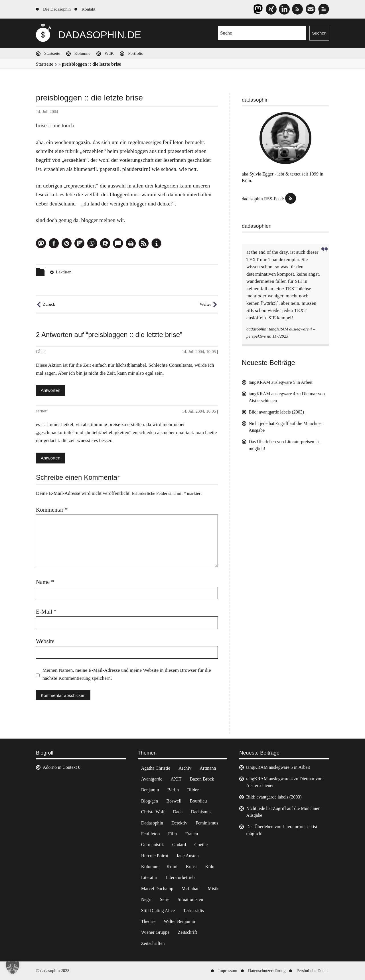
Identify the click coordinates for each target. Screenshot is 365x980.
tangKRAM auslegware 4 (290, 329)
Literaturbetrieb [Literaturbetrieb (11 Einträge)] (180, 877)
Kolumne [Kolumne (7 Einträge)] (150, 867)
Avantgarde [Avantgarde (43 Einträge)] (152, 779)
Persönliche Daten (312, 971)
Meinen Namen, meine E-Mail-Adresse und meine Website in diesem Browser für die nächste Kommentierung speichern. (127, 674)
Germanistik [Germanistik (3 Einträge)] (153, 845)
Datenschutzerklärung (267, 971)
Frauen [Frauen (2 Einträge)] (191, 834)
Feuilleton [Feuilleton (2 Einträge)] (151, 834)
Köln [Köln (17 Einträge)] (210, 867)
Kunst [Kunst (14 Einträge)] (191, 867)
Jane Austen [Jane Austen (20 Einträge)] (188, 856)
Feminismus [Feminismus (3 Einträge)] (207, 823)
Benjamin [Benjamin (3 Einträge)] (150, 790)
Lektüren (64, 272)
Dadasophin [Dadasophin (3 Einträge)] (152, 823)
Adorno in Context (60, 767)
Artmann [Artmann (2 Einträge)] (208, 768)
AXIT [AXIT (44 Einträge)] (176, 779)
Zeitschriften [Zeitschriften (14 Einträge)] (153, 943)
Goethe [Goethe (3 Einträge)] (201, 845)
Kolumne (82, 53)
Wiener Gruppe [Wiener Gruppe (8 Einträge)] (155, 932)
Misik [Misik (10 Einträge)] (213, 889)
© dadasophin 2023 (53, 971)
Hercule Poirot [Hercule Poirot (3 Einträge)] (155, 856)
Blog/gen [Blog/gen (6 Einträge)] (150, 801)
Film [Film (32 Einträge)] (173, 834)
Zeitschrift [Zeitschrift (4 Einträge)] (187, 932)
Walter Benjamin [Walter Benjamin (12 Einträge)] (179, 921)
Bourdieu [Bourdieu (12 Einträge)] (198, 801)
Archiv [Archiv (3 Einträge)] (185, 768)
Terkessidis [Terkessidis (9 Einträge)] (193, 911)
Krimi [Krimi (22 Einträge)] (172, 867)
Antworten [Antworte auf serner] (50, 458)
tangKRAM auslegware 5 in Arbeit (281, 382)
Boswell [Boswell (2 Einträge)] (174, 801)
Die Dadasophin (57, 9)
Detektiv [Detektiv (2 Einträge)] (179, 823)
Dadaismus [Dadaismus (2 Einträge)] (201, 812)
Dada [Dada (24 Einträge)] (178, 812)
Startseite (52, 53)
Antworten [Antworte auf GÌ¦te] (50, 390)
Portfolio (136, 53)
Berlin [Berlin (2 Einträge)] (173, 790)
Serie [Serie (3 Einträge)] (165, 899)
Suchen (319, 33)
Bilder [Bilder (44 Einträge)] (193, 790)
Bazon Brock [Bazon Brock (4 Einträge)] (202, 779)
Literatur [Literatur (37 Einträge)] (149, 877)
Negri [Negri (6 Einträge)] (146, 899)
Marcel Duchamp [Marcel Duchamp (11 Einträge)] (157, 889)
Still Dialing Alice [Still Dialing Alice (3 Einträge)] (158, 911)
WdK (109, 53)
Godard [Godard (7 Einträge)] (179, 845)
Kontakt (88, 9)
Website (45, 641)
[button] (41, 243)
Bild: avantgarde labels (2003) (276, 412)
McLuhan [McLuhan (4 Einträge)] (191, 889)
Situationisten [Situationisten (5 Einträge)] (190, 899)
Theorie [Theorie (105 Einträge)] (148, 921)
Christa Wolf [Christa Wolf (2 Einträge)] (153, 812)
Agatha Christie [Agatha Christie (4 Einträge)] (156, 768)
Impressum (228, 971)
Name (45, 582)
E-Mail (46, 612)
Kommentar (52, 510)
